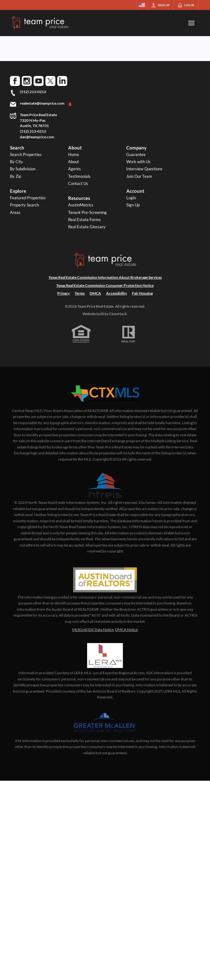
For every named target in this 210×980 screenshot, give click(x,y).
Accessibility (117, 293)
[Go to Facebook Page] (15, 81)
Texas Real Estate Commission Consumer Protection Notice (105, 285)
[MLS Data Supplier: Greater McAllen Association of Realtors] (105, 723)
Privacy (63, 293)
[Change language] (142, 5)
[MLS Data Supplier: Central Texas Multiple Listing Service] (105, 394)
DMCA (95, 293)
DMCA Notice (126, 630)
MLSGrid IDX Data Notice (93, 630)
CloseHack (118, 314)
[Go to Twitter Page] (50, 81)
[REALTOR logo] (129, 334)
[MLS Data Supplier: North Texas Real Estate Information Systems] (105, 485)
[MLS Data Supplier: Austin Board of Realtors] (105, 580)
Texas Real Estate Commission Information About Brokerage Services (105, 277)
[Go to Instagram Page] (27, 81)
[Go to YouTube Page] (39, 81)
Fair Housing (142, 293)
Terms (80, 293)
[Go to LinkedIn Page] (62, 81)
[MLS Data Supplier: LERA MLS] (105, 656)
